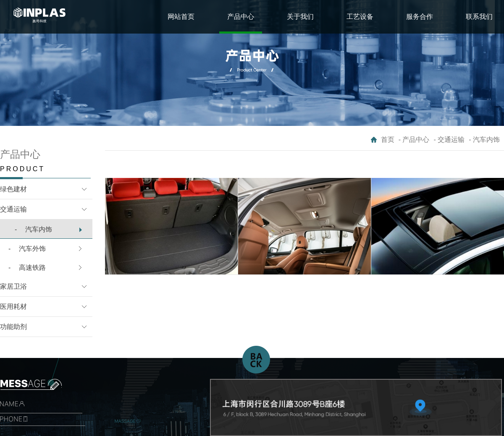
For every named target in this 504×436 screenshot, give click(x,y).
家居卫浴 (13, 286)
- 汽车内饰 (484, 140)
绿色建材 (13, 189)
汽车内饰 (33, 229)
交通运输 (13, 209)
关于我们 (300, 17)
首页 (388, 140)
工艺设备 (360, 17)
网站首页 (181, 17)
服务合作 (420, 17)
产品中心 (241, 17)
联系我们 (479, 17)
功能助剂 (13, 327)
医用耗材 (13, 307)
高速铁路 (27, 268)
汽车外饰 (27, 249)
